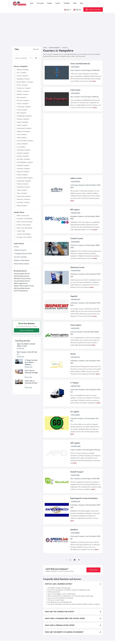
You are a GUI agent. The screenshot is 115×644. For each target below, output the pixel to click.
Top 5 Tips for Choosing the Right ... (31, 373)
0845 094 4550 (76, 171)
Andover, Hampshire (22, 76)
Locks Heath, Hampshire (24, 150)
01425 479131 (75, 286)
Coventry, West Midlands (24, 234)
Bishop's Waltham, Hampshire (25, 82)
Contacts (49, 3)
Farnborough (74, 143)
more (94, 81)
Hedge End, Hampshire (23, 131)
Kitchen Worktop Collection (22, 264)
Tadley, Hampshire (22, 190)
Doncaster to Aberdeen (20, 257)
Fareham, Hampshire (23, 104)
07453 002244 (75, 140)
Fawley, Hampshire (22, 110)
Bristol (76, 623)
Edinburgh (92, 612)
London (91, 631)
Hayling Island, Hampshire (24, 128)
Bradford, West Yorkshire (24, 225)
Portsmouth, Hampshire (23, 169)
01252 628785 (75, 491)
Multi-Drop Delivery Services (22, 288)
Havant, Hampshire (22, 125)
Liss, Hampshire (21, 147)
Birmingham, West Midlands (25, 219)
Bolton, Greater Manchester (25, 222)
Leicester (91, 625)
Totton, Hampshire (22, 193)
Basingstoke (74, 174)
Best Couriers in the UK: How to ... (27, 353)
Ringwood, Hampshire (23, 172)
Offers (75, 3)
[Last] (79, 518)
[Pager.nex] (75, 518)
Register (38, 625)
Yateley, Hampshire (22, 206)
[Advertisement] (57, 32)
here (52, 546)
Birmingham (77, 613)
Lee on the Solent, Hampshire (25, 141)
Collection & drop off (20, 250)
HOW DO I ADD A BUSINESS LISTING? (59, 542)
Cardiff (76, 626)
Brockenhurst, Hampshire (24, 88)
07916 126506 (75, 373)
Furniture (16, 247)
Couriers (58, 3)
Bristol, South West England (24, 228)
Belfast (76, 610)
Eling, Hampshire (21, 97)
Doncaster (77, 633)
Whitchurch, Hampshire (23, 199)
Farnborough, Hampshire (24, 107)
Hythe (72, 70)
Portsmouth (74, 376)
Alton (72, 97)
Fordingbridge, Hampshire (24, 116)
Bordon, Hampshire (22, 85)
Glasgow (92, 615)
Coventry (77, 629)
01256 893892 (75, 200)
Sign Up (77, 10)
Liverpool (92, 628)
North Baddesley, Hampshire (25, 162)
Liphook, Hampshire (22, 144)
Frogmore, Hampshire (23, 119)
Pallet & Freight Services (21, 283)
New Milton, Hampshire (23, 159)
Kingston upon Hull (94, 619)
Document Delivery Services (22, 281)
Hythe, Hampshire (22, 138)
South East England (86, 70)
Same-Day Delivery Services (22, 274)
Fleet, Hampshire (21, 113)
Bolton (76, 617)
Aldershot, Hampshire (23, 70)
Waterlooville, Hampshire (24, 196)
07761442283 (75, 67)
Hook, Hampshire (22, 134)
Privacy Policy (39, 632)
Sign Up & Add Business (27, 330)
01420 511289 (75, 433)
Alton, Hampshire (22, 73)
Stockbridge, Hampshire (23, 187)
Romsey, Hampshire (22, 175)
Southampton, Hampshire (24, 181)
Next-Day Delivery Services (21, 276)
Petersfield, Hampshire (23, 165)
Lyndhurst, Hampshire (23, 156)
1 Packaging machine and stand (23, 253)
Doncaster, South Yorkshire (24, 237)
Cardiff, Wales (21, 231)
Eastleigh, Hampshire (23, 94)
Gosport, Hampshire (22, 122)
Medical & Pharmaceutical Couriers (24, 286)
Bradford (77, 620)
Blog (81, 3)
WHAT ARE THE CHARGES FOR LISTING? (60, 570)
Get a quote (40, 3)
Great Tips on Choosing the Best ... (31, 383)
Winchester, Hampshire (23, 202)
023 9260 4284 (76, 404)
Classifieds (67, 3)
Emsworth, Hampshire (23, 100)
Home (32, 3)
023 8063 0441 (76, 257)
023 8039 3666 (76, 229)
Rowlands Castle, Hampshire (25, 178)
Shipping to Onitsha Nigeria (22, 260)
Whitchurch (74, 203)
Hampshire (77, 70)
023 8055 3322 (76, 460)
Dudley (91, 609)
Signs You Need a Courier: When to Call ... (26, 345)
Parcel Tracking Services (21, 291)
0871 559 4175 (75, 315)
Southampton (74, 232)
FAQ (37, 628)
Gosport (73, 408)
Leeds (91, 622)
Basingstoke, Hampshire (23, 79)
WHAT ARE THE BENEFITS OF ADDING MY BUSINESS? (64, 590)
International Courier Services (22, 278)
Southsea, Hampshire (23, 184)
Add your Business (93, 10)
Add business (93, 528)
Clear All (36, 49)
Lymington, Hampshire (23, 153)
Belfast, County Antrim (23, 216)
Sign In (67, 10)
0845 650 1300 (76, 344)
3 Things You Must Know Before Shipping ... (31, 362)
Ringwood (73, 290)
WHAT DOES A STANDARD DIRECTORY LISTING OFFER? (65, 576)
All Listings (38, 612)
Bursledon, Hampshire (23, 91)
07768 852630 (75, 93)
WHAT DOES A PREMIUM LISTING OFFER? (60, 583)
